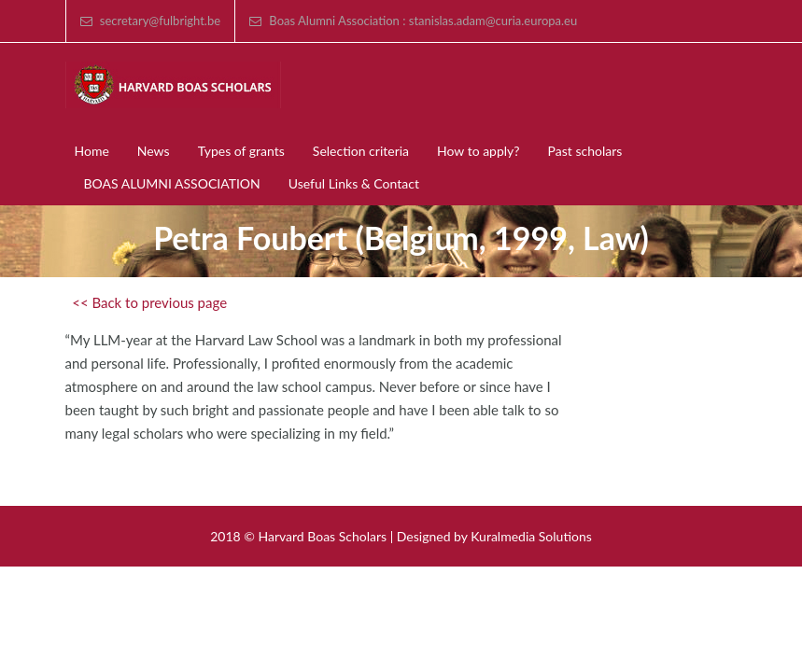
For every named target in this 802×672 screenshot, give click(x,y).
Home (92, 151)
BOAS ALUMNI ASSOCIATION (172, 183)
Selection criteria (361, 151)
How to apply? (478, 151)
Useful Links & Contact (354, 183)
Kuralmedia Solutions (531, 536)
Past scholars (585, 151)
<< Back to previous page (149, 302)
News (154, 151)
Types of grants (241, 151)
